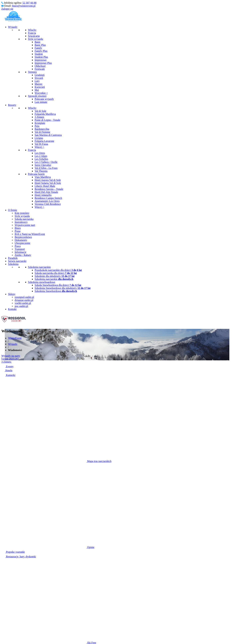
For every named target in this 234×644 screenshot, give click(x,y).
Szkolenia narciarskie (39, 267)
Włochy (32, 30)
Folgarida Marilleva (45, 114)
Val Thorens (41, 171)
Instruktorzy (21, 222)
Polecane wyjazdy (44, 99)
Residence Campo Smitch (48, 198)
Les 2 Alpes (41, 156)
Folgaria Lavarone (44, 141)
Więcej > (39, 147)
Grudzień (40, 75)
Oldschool (40, 66)
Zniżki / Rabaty (23, 255)
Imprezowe (41, 60)
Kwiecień (40, 87)
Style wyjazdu (36, 39)
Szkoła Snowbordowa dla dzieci (58, 285)
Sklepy (12, 294)
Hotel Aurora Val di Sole (48, 180)
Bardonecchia (42, 129)
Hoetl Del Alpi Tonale (46, 192)
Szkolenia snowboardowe (42, 282)
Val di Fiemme (42, 132)
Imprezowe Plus (43, 63)
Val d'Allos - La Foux (46, 168)
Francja (32, 33)
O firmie (13, 210)
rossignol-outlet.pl (24, 297)
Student (39, 54)
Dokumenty (21, 240)
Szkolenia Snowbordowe (56, 291)
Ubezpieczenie (22, 243)
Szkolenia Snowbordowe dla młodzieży (63, 288)
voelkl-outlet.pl (23, 303)
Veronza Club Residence (48, 204)
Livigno (39, 138)
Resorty (12, 105)
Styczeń (39, 78)
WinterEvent (15, 338)
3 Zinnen (39, 117)
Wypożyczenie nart (25, 225)
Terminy (32, 72)
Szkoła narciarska (24, 219)
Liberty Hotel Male (45, 186)
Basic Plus (40, 45)
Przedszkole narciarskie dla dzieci (58, 270)
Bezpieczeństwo (23, 237)
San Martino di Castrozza (48, 135)
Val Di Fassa (41, 144)
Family (38, 48)
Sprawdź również (37, 96)
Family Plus (41, 51)
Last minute (41, 102)
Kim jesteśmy (22, 213)
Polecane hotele (36, 174)
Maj (37, 90)
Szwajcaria (34, 36)
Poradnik (13, 258)
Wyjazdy (13, 27)
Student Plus (41, 57)
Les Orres (40, 153)
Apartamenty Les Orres (47, 201)
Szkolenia (13, 264)
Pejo (37, 126)
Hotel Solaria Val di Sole (48, 183)
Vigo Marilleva (43, 177)
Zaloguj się (7, 9)
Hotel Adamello (43, 195)
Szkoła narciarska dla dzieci (56, 273)
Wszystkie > (41, 93)
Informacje (20, 252)
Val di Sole (40, 111)
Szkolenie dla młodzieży (55, 276)
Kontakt (12, 309)
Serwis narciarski (17, 261)
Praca (18, 246)
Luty (37, 81)
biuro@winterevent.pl (24, 6)
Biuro (18, 228)
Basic (38, 42)
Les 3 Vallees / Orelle (46, 162)
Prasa (18, 231)
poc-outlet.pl (21, 306)
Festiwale (40, 69)
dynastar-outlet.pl (24, 300)
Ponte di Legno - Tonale (47, 120)
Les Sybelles (41, 159)
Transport (20, 249)
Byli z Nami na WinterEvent (30, 234)
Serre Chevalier (43, 165)
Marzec (39, 84)
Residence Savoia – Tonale (49, 189)
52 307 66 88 (29, 3)
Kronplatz (40, 123)
